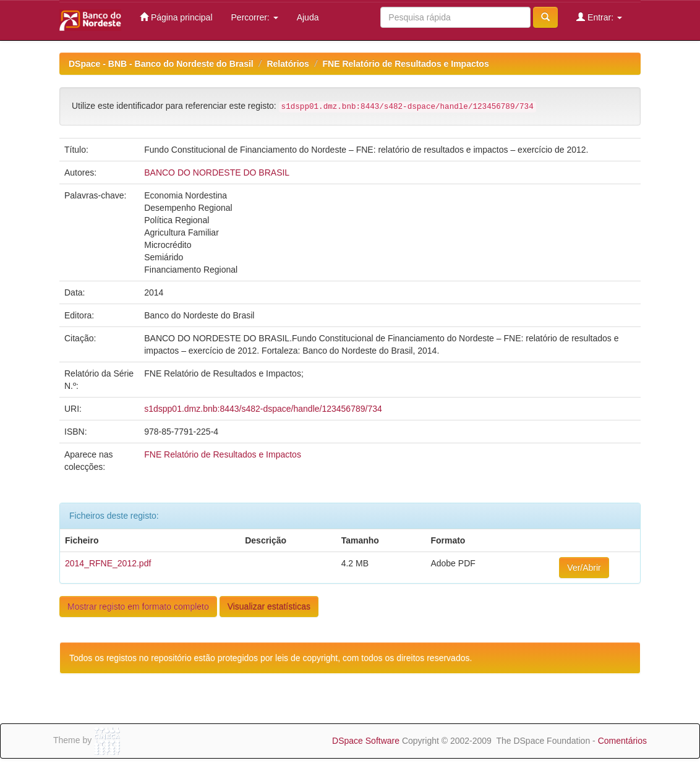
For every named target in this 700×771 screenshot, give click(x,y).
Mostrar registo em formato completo (138, 607)
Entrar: (599, 17)
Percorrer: (255, 17)
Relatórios (288, 64)
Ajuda (308, 17)
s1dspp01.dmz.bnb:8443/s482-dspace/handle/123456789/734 (263, 409)
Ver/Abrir (584, 568)
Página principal (176, 17)
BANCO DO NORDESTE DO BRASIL (217, 173)
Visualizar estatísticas (269, 607)
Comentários (622, 741)
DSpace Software (366, 741)
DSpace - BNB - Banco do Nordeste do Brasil (161, 64)
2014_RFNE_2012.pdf (108, 563)
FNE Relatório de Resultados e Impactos (406, 64)
